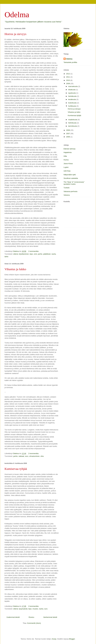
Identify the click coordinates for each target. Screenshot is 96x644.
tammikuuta (73, 126)
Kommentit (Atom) (34, 623)
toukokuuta (73, 103)
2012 (68, 74)
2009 (68, 84)
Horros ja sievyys (15, 34)
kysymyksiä (23, 609)
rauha (54, 254)
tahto (6, 257)
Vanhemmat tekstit (50, 617)
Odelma (17, 15)
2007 (68, 134)
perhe (40, 254)
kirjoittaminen (24, 254)
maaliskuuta (73, 120)
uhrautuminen (34, 456)
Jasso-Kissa (68, 164)
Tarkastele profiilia (70, 62)
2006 (68, 137)
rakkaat (21, 456)
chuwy (54, 639)
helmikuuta (73, 123)
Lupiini (66, 167)
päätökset (47, 254)
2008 (68, 130)
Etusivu (31, 617)
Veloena (67, 195)
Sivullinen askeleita (71, 178)
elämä (16, 254)
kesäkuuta (72, 99)
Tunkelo (67, 188)
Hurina (66, 160)
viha (42, 456)
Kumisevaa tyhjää (16, 469)
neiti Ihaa (67, 171)
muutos (35, 609)
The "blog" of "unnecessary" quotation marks (74, 183)
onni (35, 254)
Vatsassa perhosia (70, 191)
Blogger (72, 639)
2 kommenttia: (34, 251)
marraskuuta (73, 86)
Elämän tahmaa (69, 149)
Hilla (65, 156)
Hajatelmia (68, 152)
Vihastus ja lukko (15, 269)
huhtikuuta (72, 106)
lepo (31, 254)
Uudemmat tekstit (13, 617)
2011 (68, 77)
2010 (68, 80)
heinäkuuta (73, 96)
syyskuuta (72, 93)
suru (27, 456)
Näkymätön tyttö (70, 175)
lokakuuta (72, 90)
